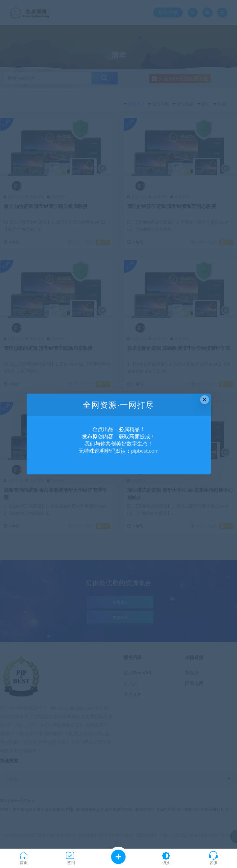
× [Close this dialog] (205, 400)
